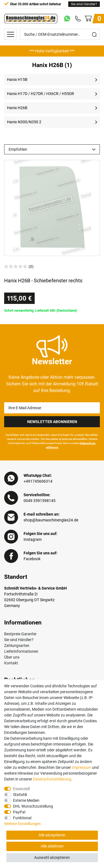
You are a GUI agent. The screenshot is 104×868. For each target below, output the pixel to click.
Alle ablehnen (52, 846)
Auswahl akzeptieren (52, 857)
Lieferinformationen (21, 651)
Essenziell (21, 789)
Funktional (22, 818)
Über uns (12, 657)
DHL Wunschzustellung (33, 806)
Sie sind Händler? (84, 4)
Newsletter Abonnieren (52, 422)
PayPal (19, 812)
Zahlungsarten (17, 646)
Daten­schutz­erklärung (52, 779)
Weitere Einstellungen (22, 824)
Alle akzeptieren (52, 835)
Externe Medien (26, 800)
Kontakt (11, 663)
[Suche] (94, 34)
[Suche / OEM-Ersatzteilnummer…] (54, 34)
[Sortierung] (52, 149)
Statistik (20, 795)
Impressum (82, 767)
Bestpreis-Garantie (20, 634)
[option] (52, 51)
